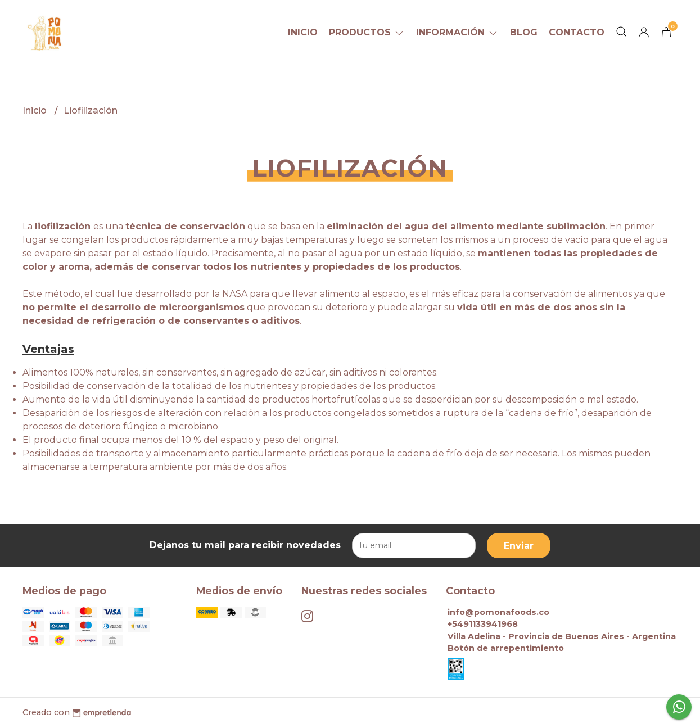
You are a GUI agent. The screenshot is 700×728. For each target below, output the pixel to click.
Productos (367, 32)
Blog (524, 32)
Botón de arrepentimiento (506, 648)
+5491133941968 (483, 624)
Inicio (303, 32)
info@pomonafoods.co (498, 612)
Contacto (577, 32)
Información (457, 32)
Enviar (519, 546)
